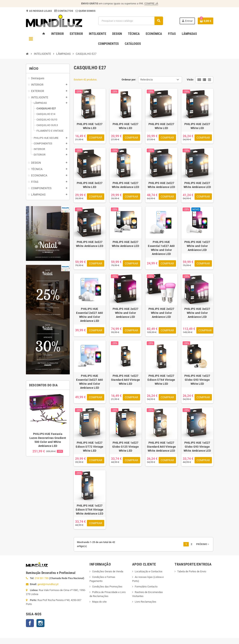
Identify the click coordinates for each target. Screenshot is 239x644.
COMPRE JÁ (151, 3)
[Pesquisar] (131, 21)
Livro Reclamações (146, 602)
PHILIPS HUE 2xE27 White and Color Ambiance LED (126, 313)
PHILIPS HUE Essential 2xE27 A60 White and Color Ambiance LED (90, 315)
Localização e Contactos (149, 571)
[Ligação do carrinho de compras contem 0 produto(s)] (206, 21)
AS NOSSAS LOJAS (40, 11)
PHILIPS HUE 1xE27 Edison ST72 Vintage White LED (90, 447)
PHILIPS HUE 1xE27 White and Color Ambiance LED (197, 246)
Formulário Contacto (146, 587)
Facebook (30, 623)
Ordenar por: (129, 80)
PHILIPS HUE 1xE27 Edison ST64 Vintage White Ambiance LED (90, 510)
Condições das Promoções (107, 587)
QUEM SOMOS (87, 11)
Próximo (203, 544)
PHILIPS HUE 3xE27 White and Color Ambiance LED (197, 313)
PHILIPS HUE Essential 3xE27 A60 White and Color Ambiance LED (90, 382)
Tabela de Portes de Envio (192, 571)
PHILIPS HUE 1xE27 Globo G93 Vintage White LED (197, 380)
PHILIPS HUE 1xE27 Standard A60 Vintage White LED (126, 380)
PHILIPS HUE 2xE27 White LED (161, 126)
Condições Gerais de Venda (108, 571)
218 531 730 (42, 578)
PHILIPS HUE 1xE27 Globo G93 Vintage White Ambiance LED (197, 447)
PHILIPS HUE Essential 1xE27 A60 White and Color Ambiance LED (161, 248)
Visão (190, 80)
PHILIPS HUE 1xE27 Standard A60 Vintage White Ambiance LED (161, 447)
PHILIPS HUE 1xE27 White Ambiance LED (125, 185)
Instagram (40, 623)
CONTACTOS (65, 11)
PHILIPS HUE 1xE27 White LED (90, 126)
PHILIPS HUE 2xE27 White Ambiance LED (161, 185)
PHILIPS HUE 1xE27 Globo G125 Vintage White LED (125, 447)
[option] (48, 423)
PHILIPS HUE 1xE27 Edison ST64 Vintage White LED (161, 380)
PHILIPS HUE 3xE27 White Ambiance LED (90, 244)
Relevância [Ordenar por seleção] (147, 80)
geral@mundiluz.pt (48, 584)
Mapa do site (99, 602)
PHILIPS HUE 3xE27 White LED (90, 185)
